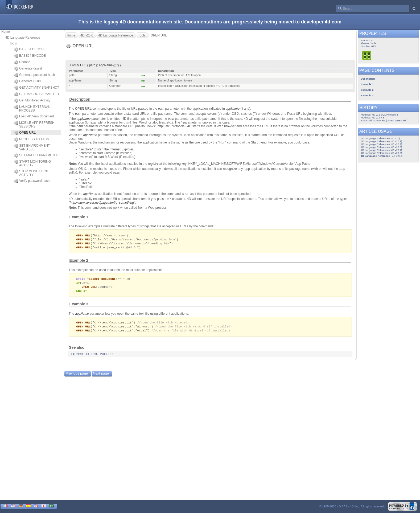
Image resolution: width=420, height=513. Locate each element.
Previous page (77, 376)
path (161, 109)
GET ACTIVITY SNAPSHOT (37, 88)
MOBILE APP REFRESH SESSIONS (34, 125)
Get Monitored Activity (32, 101)
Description (80, 99)
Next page (101, 376)
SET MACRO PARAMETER (36, 155)
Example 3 (79, 306)
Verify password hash (32, 181)
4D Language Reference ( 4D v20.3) (382, 147)
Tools (13, 43)
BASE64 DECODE (30, 50)
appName (84, 119)
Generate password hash (34, 75)
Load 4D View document (34, 117)
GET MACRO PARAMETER (37, 94)
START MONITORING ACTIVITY (32, 163)
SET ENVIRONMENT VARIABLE (32, 147)
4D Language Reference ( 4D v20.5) (382, 153)
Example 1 (79, 217)
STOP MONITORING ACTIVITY (32, 173)
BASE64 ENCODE (30, 56)
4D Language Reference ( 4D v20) (380, 138)
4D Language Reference (23, 38)
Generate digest (28, 69)
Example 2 (79, 261)
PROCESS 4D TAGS (32, 139)
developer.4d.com (321, 22)
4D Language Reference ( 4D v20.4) (382, 150)
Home (6, 32)
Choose (22, 62)
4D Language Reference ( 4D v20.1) (382, 141)
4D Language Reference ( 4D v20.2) (382, 144)
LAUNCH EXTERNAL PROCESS (32, 109)
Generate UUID (28, 81)
